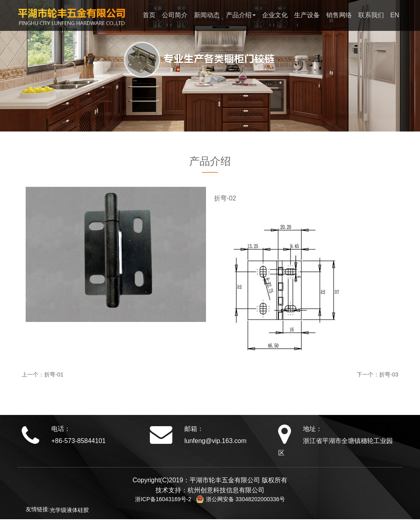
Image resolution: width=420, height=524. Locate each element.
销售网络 (339, 15)
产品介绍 (241, 15)
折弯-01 (54, 374)
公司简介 (175, 15)
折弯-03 (389, 374)
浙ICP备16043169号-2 (166, 499)
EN (395, 15)
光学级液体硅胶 (69, 510)
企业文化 (275, 15)
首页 (149, 15)
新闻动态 (207, 15)
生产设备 (307, 15)
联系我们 (371, 15)
